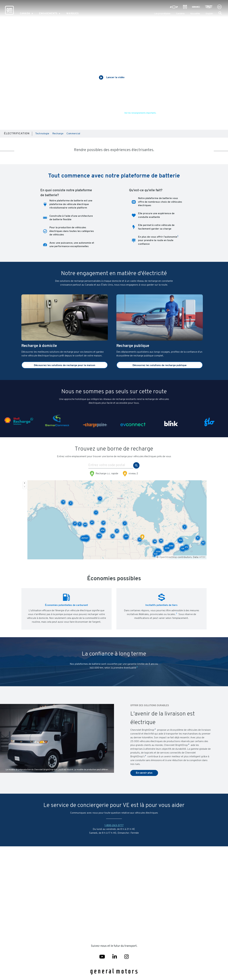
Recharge (58, 134)
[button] (220, 13)
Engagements (48, 14)
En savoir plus (144, 773)
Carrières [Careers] (180, 14)
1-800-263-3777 (114, 825)
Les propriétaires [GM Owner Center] (162, 14)
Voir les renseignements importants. (140, 113)
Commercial (73, 134)
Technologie (42, 134)
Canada (25, 14)
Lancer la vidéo (115, 78)
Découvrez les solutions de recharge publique (160, 365)
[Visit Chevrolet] (174, 7)
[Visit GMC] (196, 7)
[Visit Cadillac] (209, 7)
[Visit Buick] (185, 7)
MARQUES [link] (73, 14)
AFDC (202, 557)
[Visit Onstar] (219, 7)
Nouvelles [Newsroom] (195, 14)
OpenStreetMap (168, 557)
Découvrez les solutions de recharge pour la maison (65, 365)
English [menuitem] (209, 14)
